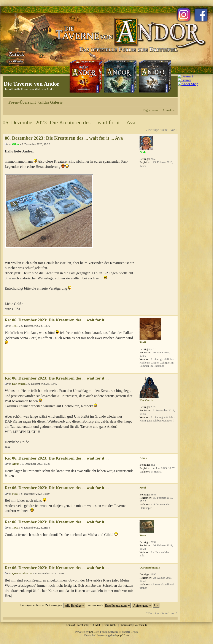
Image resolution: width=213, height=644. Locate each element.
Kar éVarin (19, 384)
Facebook (82, 625)
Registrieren (150, 110)
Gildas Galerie (51, 102)
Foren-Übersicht (22, 102)
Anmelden (169, 110)
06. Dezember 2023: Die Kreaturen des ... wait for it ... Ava (69, 123)
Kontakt (70, 625)
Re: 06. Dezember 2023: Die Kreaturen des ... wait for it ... (57, 320)
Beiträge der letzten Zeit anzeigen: (53, 605)
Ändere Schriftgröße (172, 101)
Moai (15, 494)
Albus (16, 464)
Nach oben (174, 313)
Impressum (126, 625)
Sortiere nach (109, 605)
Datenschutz (140, 625)
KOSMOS (95, 625)
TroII (15, 326)
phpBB (93, 632)
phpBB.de (123, 635)
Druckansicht (166, 101)
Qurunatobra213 (22, 573)
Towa (15, 528)
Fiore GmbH (110, 625)
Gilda (15, 144)
